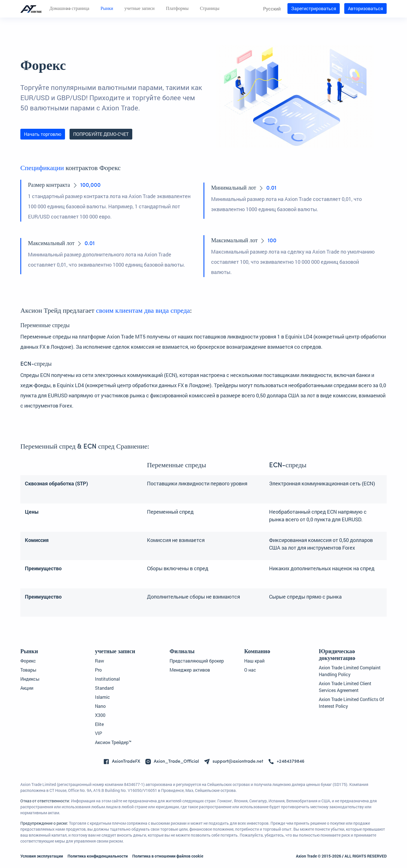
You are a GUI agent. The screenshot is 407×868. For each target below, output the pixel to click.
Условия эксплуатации (42, 856)
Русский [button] (272, 9)
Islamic (102, 697)
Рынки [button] (107, 9)
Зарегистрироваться (314, 8)
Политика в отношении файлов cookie (168, 856)
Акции (27, 688)
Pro (98, 670)
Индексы (30, 679)
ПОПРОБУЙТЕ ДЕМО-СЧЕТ (101, 134)
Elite (99, 724)
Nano (100, 706)
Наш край (254, 661)
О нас (250, 670)
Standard (104, 688)
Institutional (107, 679)
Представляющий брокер (197, 661)
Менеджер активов (190, 670)
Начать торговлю (43, 134)
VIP (98, 733)
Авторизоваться (365, 8)
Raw (99, 661)
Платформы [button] (177, 9)
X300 (100, 715)
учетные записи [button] (139, 9)
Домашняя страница (69, 9)
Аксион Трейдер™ (113, 742)
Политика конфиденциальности (98, 856)
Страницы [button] (210, 9)
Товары (28, 670)
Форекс (28, 661)
